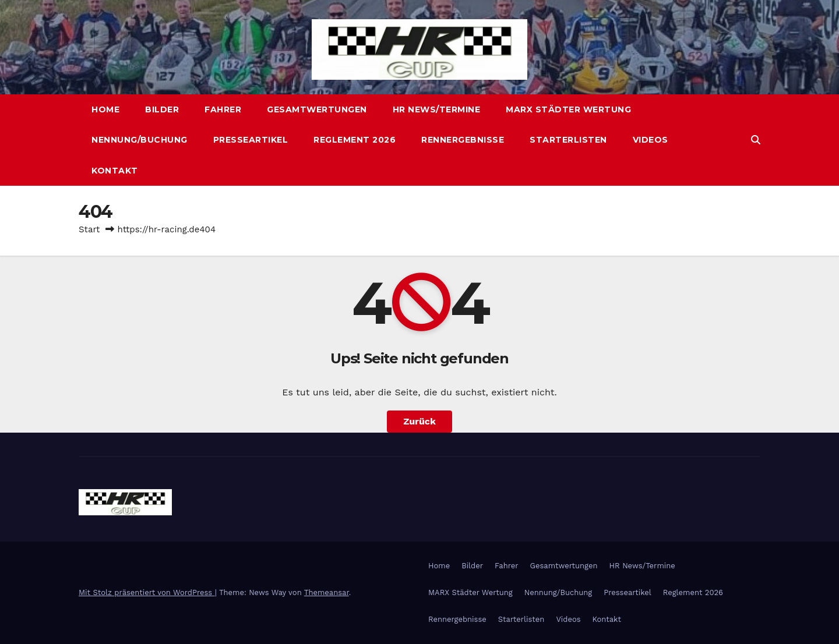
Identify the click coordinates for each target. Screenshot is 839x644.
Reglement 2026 (355, 140)
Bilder (162, 109)
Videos (651, 140)
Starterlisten (568, 140)
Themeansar (327, 592)
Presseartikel (251, 140)
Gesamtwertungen (317, 109)
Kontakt (115, 171)
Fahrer (223, 109)
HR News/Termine (437, 109)
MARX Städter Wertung (568, 109)
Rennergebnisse (463, 140)
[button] (756, 140)
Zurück (419, 421)
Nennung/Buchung (140, 140)
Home (105, 109)
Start (89, 229)
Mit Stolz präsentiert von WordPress (147, 592)
